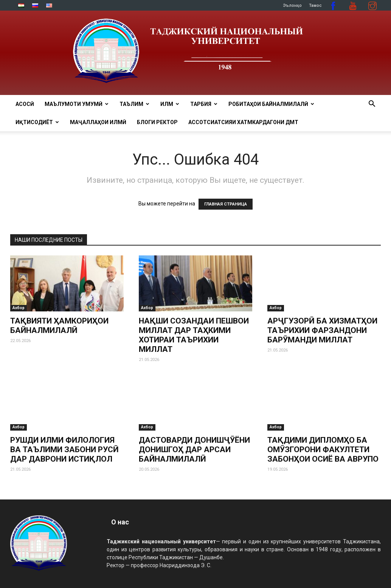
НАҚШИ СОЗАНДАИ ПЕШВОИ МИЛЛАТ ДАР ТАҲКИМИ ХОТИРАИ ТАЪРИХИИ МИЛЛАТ (194, 335)
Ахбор (19, 308)
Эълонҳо (292, 5)
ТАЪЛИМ (134, 104)
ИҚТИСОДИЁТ (37, 122)
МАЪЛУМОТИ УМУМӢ (77, 104)
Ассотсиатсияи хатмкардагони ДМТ (243, 122)
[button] (372, 105)
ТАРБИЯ (204, 104)
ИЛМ (170, 104)
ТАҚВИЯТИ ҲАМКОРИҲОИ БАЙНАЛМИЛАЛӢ (59, 326)
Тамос (315, 5)
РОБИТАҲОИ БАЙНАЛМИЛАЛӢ (271, 104)
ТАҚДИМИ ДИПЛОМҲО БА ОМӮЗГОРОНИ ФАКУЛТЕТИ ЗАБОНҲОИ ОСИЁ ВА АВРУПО (323, 450)
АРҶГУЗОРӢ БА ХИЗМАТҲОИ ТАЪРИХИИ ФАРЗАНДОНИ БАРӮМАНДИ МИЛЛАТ (322, 330)
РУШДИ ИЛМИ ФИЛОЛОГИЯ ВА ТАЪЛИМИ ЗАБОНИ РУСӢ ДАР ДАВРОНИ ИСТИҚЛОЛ (64, 450)
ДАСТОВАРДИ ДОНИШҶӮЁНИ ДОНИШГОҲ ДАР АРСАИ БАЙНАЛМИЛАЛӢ (194, 450)
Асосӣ (25, 104)
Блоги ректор (157, 122)
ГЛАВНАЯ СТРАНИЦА (226, 204)
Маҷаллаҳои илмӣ (98, 122)
